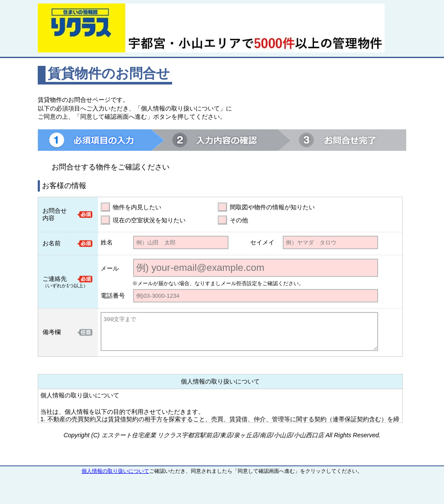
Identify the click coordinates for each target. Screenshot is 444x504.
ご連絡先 (55, 279)
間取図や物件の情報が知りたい (272, 207)
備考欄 (52, 332)
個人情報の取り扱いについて (115, 471)
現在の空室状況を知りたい (149, 220)
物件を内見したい (137, 207)
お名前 (52, 243)
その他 (239, 220)
